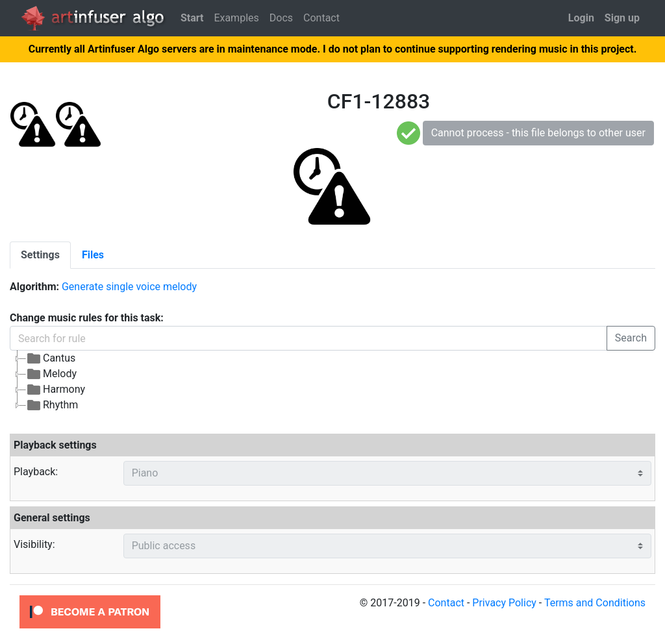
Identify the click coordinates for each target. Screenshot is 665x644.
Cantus (51, 358)
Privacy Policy (504, 603)
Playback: (36, 472)
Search (631, 338)
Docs (281, 18)
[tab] (40, 255)
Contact (321, 18)
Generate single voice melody (129, 287)
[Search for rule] (308, 338)
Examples (236, 18)
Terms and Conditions (595, 603)
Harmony (56, 390)
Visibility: (34, 544)
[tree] (332, 382)
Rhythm (52, 405)
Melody (51, 374)
